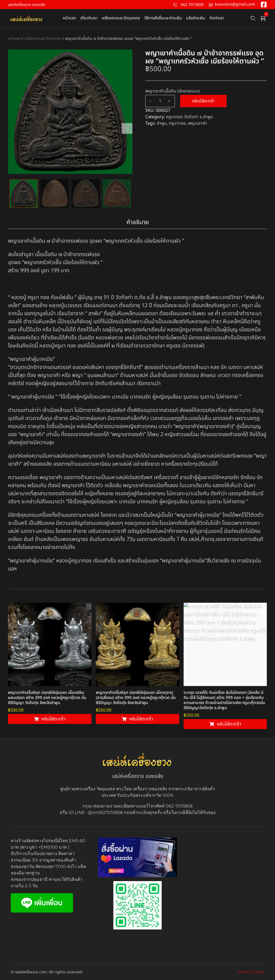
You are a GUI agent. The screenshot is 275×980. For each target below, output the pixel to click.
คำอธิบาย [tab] (138, 222)
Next (127, 128)
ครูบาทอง (177, 123)
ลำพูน (162, 123)
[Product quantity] (160, 101)
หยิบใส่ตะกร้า (203, 101)
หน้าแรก (14, 39)
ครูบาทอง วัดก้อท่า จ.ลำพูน (189, 117)
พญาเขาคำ (198, 123)
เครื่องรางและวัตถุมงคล (43, 39)
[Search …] (253, 18)
